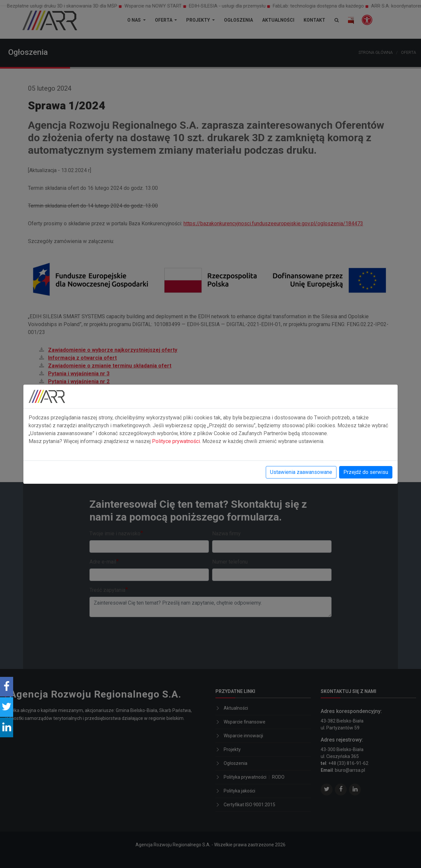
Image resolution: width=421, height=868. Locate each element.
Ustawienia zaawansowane (301, 472)
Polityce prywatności (176, 441)
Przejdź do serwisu (366, 472)
